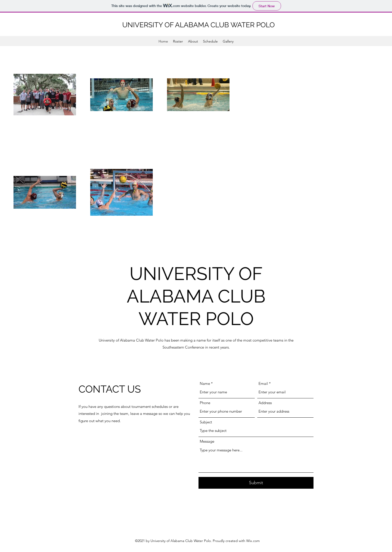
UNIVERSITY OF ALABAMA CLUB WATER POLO (198, 25)
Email (263, 383)
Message (207, 441)
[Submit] (256, 483)
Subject (206, 422)
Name (205, 383)
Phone (205, 403)
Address (265, 403)
